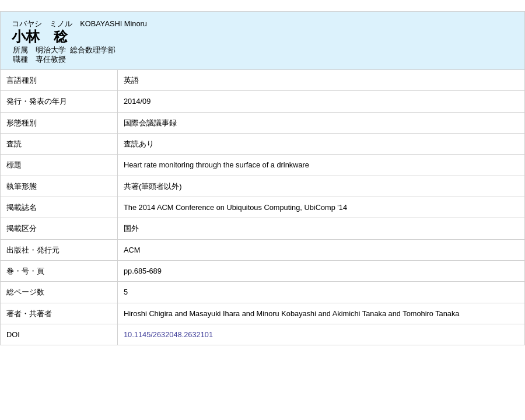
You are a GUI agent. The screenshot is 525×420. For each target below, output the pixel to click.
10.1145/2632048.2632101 (168, 335)
